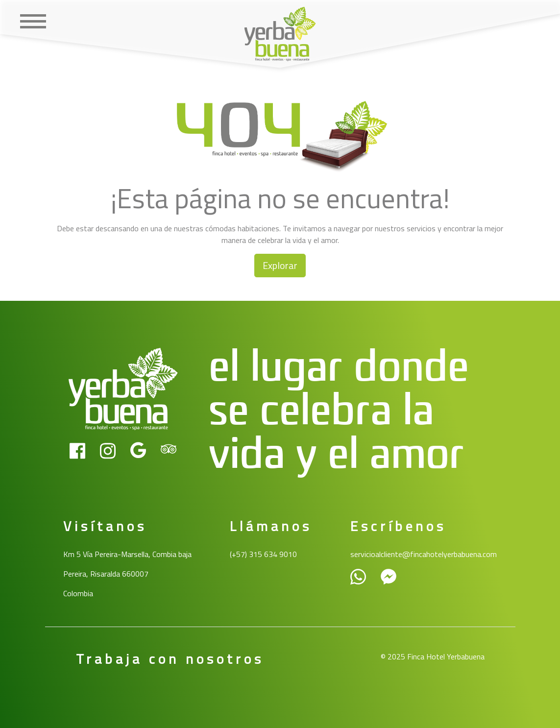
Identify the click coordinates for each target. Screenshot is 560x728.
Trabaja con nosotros (170, 659)
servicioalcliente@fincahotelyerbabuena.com (424, 554)
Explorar (280, 265)
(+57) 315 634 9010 (263, 554)
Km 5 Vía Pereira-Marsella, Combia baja (127, 554)
